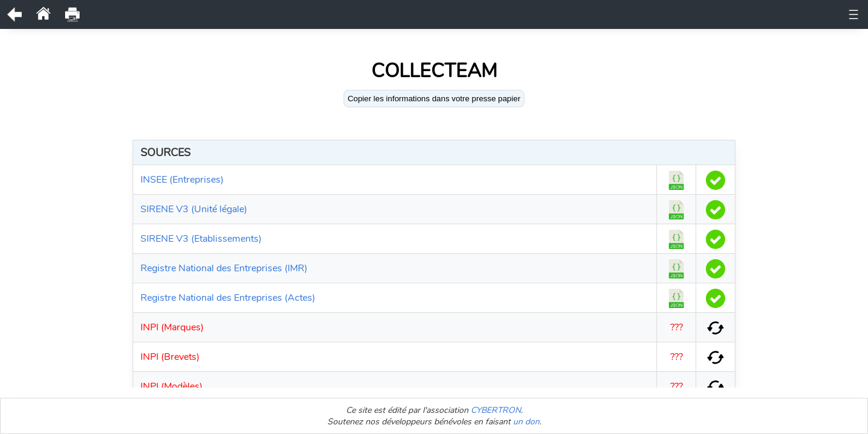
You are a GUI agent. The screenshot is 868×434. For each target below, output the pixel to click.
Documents (234, 14)
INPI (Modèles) (171, 386)
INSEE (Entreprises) (182, 180)
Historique (294, 14)
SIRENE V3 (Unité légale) (194, 209)
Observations (356, 14)
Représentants (427, 14)
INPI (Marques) (172, 327)
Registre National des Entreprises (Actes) (228, 298)
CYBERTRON (496, 410)
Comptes (593, 14)
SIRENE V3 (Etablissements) (201, 239)
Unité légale (173, 14)
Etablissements (701, 14)
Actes (549, 14)
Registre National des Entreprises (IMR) (224, 268)
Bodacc (640, 14)
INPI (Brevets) (170, 357)
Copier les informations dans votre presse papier (434, 99)
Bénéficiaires (498, 14)
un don (526, 422)
